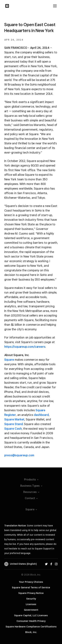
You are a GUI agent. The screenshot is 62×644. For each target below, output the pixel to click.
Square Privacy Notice (31, 593)
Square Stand (14, 424)
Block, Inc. (31, 632)
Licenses (31, 604)
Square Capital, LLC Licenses (31, 615)
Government (31, 610)
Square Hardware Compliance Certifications (31, 627)
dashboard (41, 415)
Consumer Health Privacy (31, 621)
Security (31, 599)
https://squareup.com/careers (25, 347)
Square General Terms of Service (31, 588)
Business (31, 486)
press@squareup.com (19, 455)
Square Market (14, 419)
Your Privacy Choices (31, 582)
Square (9, 360)
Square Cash (13, 429)
